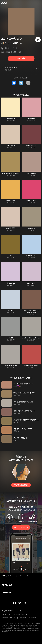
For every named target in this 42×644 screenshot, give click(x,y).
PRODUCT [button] (7, 585)
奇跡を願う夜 (11, 146)
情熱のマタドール (31, 146)
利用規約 (4, 614)
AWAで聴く (21, 58)
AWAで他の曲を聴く (21, 485)
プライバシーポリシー (18, 614)
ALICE (11, 338)
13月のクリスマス (31, 256)
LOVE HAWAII (31, 173)
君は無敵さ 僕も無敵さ (31, 365)
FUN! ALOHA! (11, 201)
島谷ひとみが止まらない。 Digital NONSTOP (31, 311)
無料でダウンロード (21, 527)
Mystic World (11, 283)
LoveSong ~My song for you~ (31, 338)
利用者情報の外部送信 (9, 618)
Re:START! (31, 228)
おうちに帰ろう (11, 228)
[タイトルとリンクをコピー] (28, 83)
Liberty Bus (31, 118)
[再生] (38, 40)
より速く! (11, 310)
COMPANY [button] (7, 592)
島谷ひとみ (18, 43)
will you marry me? (11, 365)
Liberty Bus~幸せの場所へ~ (11, 173)
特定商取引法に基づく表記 (28, 618)
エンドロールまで (23, 576)
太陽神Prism (11, 118)
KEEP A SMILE (31, 201)
